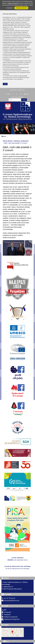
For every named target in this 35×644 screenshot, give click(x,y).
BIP (4, 610)
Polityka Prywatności (10, 617)
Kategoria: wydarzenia (21, 141)
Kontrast (26, 94)
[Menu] (17, 136)
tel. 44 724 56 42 (8, 598)
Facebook (6, 614)
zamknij (5, 84)
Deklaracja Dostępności (11, 619)
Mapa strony (21, 90)
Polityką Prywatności (13, 3)
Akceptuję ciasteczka (21, 8)
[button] (33, 129)
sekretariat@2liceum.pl (10, 601)
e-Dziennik (6, 612)
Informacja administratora (17, 97)
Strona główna (14, 90)
